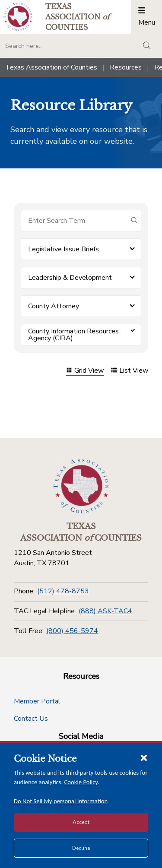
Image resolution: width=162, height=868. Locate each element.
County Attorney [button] (54, 306)
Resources (126, 67)
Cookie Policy (81, 782)
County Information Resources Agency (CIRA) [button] (73, 335)
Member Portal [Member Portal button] (37, 701)
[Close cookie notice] (144, 757)
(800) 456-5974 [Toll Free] (72, 631)
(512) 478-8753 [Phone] (63, 591)
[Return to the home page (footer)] (81, 486)
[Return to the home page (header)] (18, 17)
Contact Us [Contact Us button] (31, 719)
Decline (81, 848)
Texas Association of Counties (51, 67)
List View (129, 371)
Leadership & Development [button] (70, 278)
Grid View (85, 371)
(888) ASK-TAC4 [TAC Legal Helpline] (105, 611)
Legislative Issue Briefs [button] (64, 249)
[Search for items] (74, 221)
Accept (81, 822)
